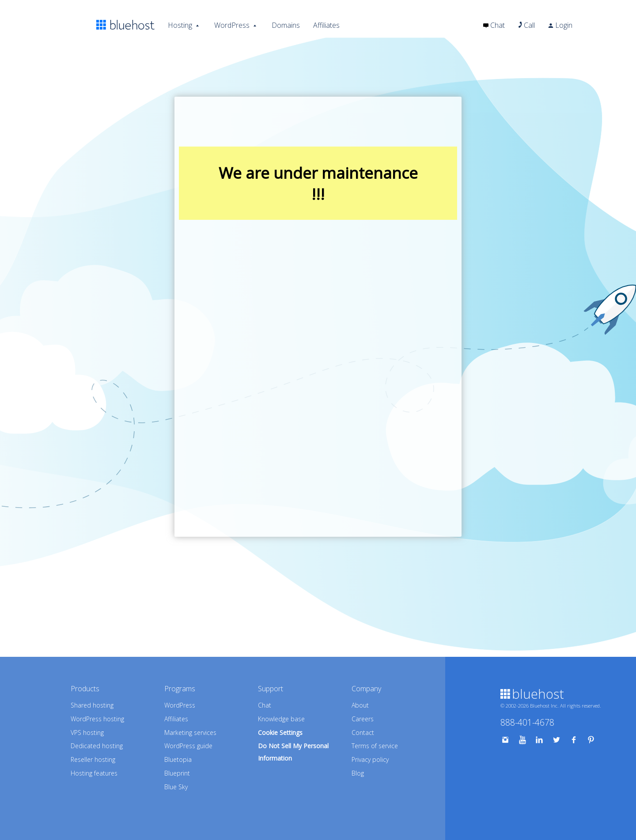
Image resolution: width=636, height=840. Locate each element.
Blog (358, 773)
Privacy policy (370, 759)
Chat (494, 25)
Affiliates (326, 25)
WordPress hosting (97, 719)
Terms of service (375, 746)
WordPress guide (188, 746)
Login (560, 25)
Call (526, 25)
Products (85, 689)
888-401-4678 (527, 722)
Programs (180, 689)
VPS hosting (87, 733)
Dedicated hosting (97, 746)
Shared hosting (92, 705)
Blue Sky (176, 787)
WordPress (232, 25)
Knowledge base (281, 719)
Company (366, 689)
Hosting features (94, 773)
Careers (363, 719)
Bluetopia (178, 759)
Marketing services (190, 733)
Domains (286, 25)
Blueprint (177, 773)
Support (271, 689)
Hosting (180, 25)
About (360, 705)
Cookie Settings (280, 733)
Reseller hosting (93, 759)
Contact (363, 733)
